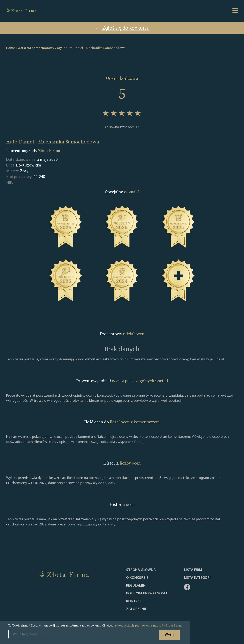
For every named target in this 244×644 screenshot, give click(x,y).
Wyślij (169, 635)
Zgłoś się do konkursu (122, 28)
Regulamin (136, 586)
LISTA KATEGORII (198, 578)
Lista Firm (193, 570)
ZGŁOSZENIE (136, 609)
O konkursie (137, 578)
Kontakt (134, 601)
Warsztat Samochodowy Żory (40, 48)
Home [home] (11, 48)
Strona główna (141, 570)
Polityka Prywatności (147, 594)
